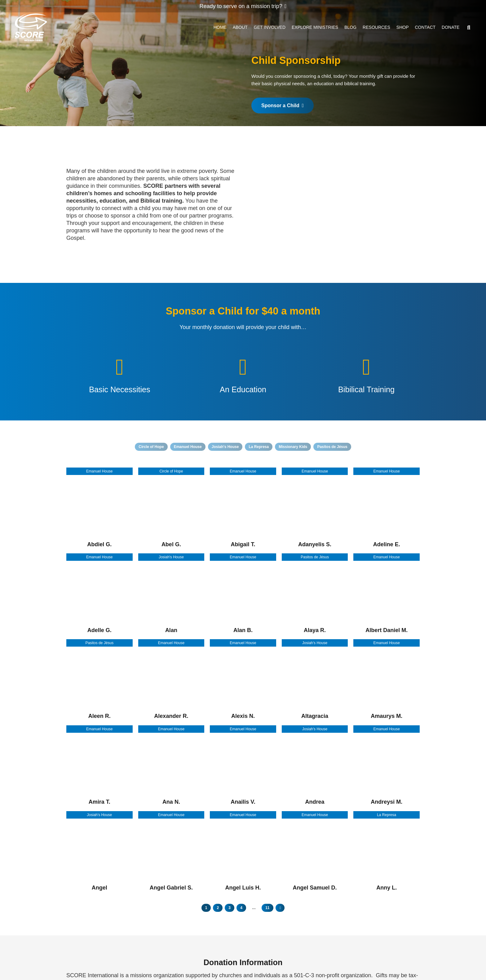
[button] (469, 28)
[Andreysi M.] (387, 765)
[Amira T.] (99, 765)
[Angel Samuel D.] (315, 851)
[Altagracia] (315, 680)
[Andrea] (315, 765)
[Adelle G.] (99, 594)
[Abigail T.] (243, 508)
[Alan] (171, 594)
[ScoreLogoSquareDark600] (32, 28)
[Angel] (99, 851)
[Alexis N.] (243, 680)
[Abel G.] (171, 508)
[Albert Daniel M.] (387, 594)
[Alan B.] (243, 594)
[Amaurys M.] (387, 680)
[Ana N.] (171, 765)
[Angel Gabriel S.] (171, 851)
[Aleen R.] (99, 680)
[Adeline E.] (387, 508)
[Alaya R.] (315, 594)
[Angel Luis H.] (243, 851)
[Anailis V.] (243, 765)
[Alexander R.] (171, 680)
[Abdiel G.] (99, 508)
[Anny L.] (387, 851)
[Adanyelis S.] (315, 508)
